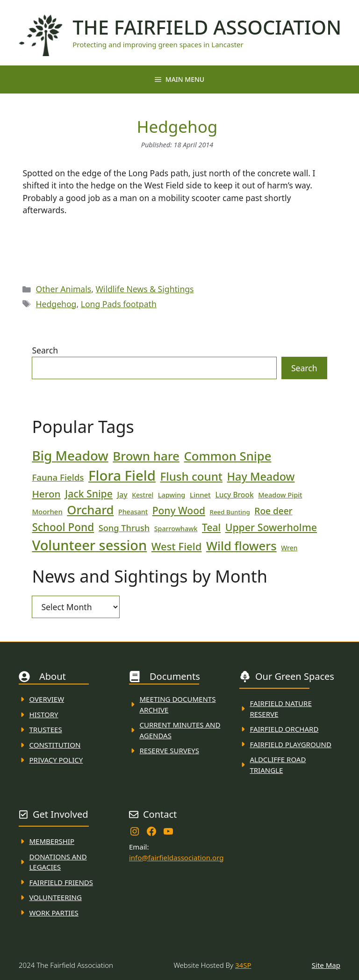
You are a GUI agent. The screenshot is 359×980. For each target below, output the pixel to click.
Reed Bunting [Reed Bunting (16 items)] (230, 512)
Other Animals (64, 289)
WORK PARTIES (54, 913)
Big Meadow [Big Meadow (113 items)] (70, 455)
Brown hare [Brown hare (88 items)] (146, 456)
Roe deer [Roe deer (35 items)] (273, 511)
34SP (243, 965)
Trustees (46, 729)
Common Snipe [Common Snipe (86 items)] (228, 456)
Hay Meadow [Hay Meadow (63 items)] (261, 476)
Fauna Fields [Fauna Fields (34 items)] (58, 477)
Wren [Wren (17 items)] (289, 548)
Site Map (326, 965)
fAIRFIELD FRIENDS (61, 882)
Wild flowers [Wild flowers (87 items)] (241, 546)
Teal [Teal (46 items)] (211, 527)
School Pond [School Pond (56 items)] (63, 527)
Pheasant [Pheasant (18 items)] (133, 512)
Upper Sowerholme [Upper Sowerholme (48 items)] (271, 527)
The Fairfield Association (207, 27)
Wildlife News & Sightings (145, 289)
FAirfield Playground (291, 744)
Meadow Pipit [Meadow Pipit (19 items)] (280, 495)
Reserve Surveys (169, 750)
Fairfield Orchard (284, 729)
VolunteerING (56, 897)
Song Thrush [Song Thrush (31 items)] (124, 528)
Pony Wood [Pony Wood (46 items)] (179, 511)
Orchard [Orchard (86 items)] (90, 510)
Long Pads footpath (119, 304)
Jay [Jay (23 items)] (122, 495)
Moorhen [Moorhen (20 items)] (47, 512)
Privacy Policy (56, 760)
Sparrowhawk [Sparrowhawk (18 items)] (176, 529)
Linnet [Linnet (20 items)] (200, 495)
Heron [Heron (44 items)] (46, 494)
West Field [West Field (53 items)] (177, 546)
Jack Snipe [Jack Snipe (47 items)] (89, 494)
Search (45, 350)
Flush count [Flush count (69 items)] (192, 476)
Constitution (55, 745)
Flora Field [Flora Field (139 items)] (122, 476)
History (44, 714)
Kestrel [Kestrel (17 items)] (143, 495)
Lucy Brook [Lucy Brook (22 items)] (234, 495)
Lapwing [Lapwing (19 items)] (172, 495)
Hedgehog (56, 304)
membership (52, 841)
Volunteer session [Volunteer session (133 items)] (89, 545)
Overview (47, 699)
